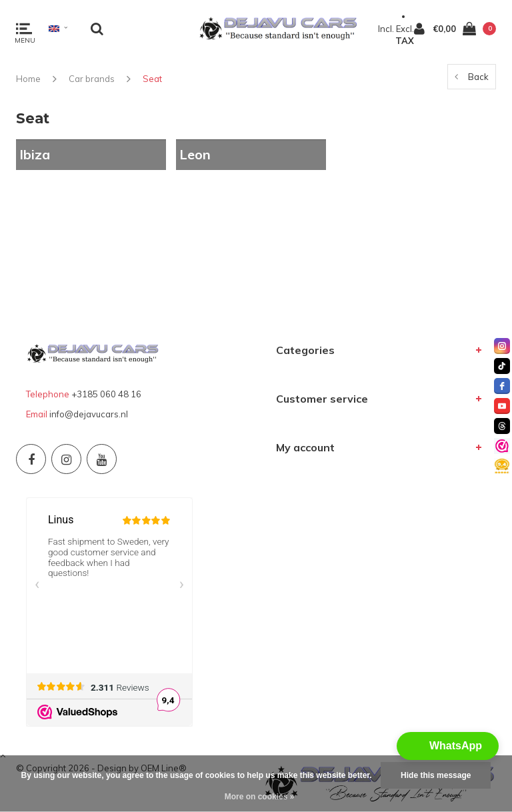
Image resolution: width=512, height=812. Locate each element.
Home (28, 79)
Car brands (92, 79)
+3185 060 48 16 (106, 394)
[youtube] (502, 406)
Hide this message (436, 775)
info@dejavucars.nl (89, 414)
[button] (448, 746)
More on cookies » (260, 797)
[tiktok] (502, 366)
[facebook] (502, 386)
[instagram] (502, 346)
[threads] (502, 426)
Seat (152, 79)
